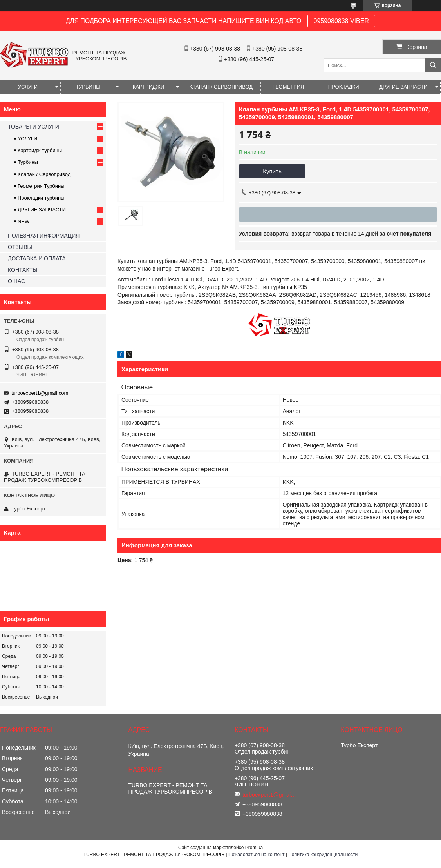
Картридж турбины (40, 150)
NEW (23, 221)
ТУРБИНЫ (88, 87)
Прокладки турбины (41, 198)
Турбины (28, 162)
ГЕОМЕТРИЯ (288, 87)
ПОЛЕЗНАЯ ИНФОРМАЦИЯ (44, 236)
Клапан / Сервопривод (44, 174)
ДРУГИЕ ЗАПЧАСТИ (403, 87)
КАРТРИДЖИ (148, 87)
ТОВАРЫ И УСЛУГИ (33, 127)
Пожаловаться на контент (256, 855)
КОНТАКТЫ (23, 270)
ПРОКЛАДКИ (344, 87)
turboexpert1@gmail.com (40, 393)
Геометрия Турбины (41, 186)
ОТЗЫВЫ (20, 247)
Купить (272, 171)
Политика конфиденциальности (323, 855)
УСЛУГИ (28, 87)
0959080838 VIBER (341, 21)
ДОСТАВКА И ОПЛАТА (37, 258)
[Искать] (433, 65)
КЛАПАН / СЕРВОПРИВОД (221, 87)
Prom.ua (254, 848)
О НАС (16, 281)
